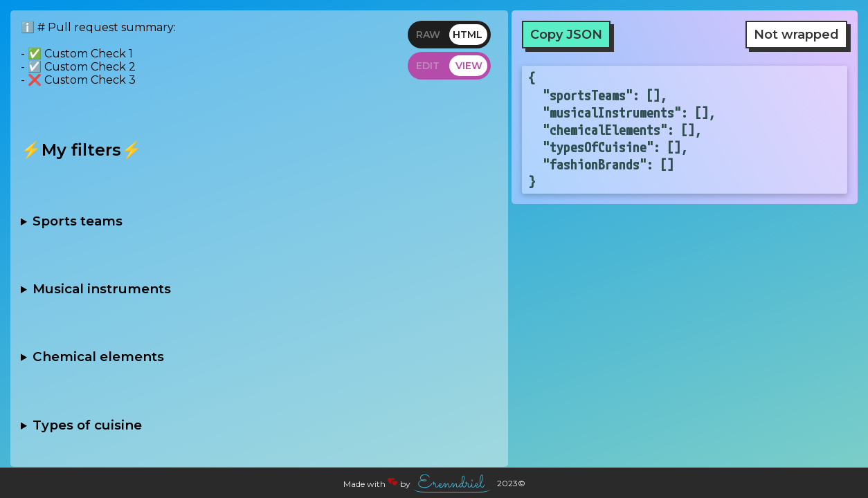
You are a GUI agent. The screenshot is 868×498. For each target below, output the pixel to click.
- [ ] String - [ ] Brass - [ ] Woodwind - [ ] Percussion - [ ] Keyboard (259, 288)
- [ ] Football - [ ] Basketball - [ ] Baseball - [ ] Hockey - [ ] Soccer (259, 221)
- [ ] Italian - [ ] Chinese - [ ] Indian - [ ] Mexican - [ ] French (259, 425)
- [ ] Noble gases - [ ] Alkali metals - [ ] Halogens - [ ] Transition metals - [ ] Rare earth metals (259, 357)
